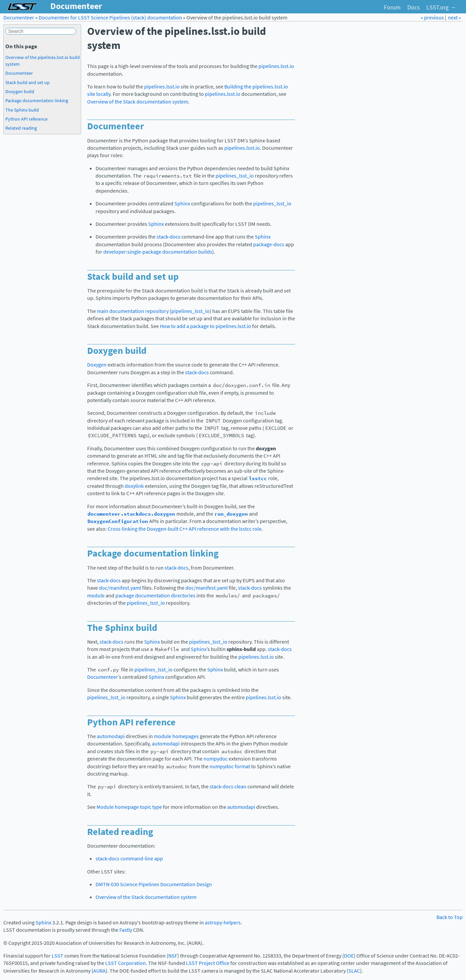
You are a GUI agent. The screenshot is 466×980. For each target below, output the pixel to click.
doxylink (134, 486)
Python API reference (26, 119)
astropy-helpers (223, 923)
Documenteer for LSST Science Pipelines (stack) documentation (110, 18)
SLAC (354, 971)
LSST (57, 956)
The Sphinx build (22, 110)
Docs (414, 7)
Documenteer (19, 18)
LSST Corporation (126, 963)
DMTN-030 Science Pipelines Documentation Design (154, 884)
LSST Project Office (208, 963)
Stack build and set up (27, 82)
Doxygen (97, 365)
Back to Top (450, 917)
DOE (349, 956)
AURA (99, 971)
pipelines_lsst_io (235, 176)
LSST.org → (441, 7)
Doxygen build (20, 91)
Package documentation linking (37, 101)
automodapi (111, 736)
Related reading (21, 128)
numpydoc (216, 759)
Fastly (126, 930)
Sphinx (182, 204)
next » (454, 18)
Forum (392, 7)
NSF (173, 956)
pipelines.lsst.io (276, 66)
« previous (433, 18)
